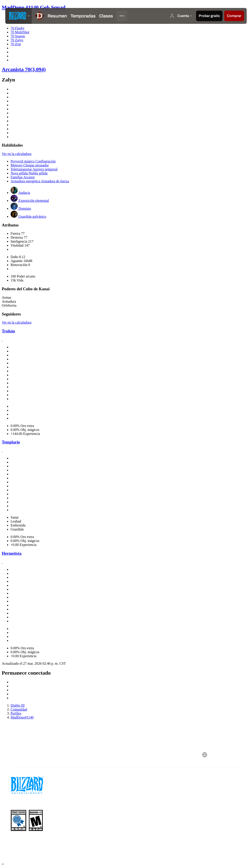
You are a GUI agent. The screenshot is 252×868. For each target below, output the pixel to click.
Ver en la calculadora (17, 154)
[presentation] (19, 16)
